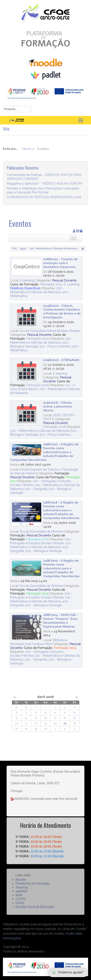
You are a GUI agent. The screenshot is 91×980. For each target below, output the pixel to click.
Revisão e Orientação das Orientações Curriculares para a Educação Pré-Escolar (43, 194)
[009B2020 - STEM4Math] (27, 371)
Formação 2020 (38, 339)
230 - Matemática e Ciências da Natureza (37, 290)
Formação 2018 (54, 427)
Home (27, 152)
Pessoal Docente (64, 280)
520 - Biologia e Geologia (44, 551)
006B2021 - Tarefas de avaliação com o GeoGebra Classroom (60, 263)
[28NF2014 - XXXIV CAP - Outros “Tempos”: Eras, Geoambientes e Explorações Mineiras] (27, 627)
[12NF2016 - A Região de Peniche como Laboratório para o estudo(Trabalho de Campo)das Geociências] (27, 514)
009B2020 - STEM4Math (61, 360)
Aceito (70, 934)
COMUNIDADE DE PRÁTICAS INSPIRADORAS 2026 (44, 200)
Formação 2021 (51, 284)
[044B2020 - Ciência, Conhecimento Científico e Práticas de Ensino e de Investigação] (27, 317)
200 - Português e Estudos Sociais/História (41, 541)
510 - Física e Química (55, 346)
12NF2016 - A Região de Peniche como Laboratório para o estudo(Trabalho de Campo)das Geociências (61, 510)
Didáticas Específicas (25, 288)
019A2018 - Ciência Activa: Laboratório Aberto (58, 407)
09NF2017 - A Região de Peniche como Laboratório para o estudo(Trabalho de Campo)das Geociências (44, 452)
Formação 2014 (65, 648)
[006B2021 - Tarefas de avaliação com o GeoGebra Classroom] (27, 267)
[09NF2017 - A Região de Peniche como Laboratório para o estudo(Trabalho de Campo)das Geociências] (27, 450)
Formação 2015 (37, 594)
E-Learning (71, 284)
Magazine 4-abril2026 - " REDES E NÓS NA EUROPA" (45, 187)
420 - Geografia (36, 489)
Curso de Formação (24, 284)
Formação (62, 473)
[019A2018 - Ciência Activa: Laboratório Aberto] (27, 414)
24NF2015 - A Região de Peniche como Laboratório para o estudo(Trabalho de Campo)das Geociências (61, 568)
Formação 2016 (38, 539)
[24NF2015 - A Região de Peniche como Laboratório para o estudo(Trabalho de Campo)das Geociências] (27, 568)
